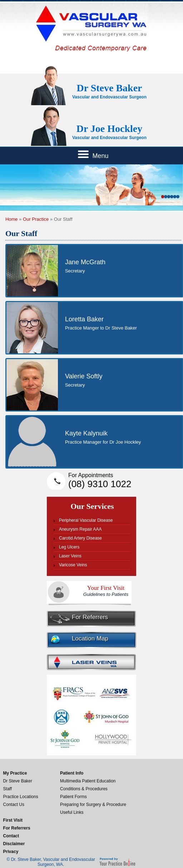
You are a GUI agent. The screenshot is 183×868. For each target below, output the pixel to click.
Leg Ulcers (69, 547)
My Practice (15, 773)
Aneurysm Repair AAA (80, 529)
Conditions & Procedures (84, 789)
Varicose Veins (73, 565)
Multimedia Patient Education (88, 781)
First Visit (13, 820)
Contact (11, 836)
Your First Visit (106, 591)
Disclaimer (14, 844)
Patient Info (72, 773)
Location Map (90, 639)
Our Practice (36, 219)
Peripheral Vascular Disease (86, 520)
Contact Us (14, 805)
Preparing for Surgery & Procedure (93, 805)
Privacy (11, 852)
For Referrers (90, 617)
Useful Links (72, 812)
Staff (8, 789)
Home (12, 219)
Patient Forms (73, 797)
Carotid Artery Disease (80, 538)
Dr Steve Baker (18, 781)
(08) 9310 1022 (102, 481)
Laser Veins (70, 556)
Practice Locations (21, 797)
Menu (93, 155)
